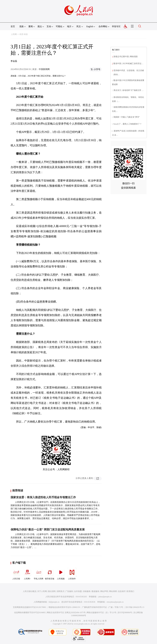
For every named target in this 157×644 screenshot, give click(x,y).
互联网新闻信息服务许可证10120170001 (30, 607)
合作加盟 (78, 591)
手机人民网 (38, 574)
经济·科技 (24, 34)
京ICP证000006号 (125, 613)
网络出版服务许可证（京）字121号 (101, 613)
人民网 (14, 34)
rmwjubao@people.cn (115, 602)
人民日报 (16, 574)
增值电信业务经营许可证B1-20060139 (64, 607)
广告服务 (69, 591)
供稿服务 (87, 591)
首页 (13, 26)
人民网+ (27, 574)
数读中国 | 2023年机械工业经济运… (128, 64)
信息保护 (122, 591)
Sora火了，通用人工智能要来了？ (128, 124)
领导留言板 (50, 574)
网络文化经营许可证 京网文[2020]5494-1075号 (66, 613)
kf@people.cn (54, 602)
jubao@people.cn (105, 597)
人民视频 (61, 574)
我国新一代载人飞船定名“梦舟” (127, 117)
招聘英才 (60, 591)
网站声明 (104, 591)
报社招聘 (52, 591)
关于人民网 (42, 591)
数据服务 (95, 591)
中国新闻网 (44, 69)
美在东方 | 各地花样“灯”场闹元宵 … (129, 90)
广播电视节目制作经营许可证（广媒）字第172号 (103, 607)
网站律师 (113, 591)
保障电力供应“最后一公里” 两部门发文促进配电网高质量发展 (48, 529)
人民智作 (72, 574)
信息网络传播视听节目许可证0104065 (30, 613)
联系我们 (130, 591)
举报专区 (116, 26)
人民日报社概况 (29, 591)
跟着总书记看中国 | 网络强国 (126, 57)
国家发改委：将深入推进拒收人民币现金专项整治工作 (43, 497)
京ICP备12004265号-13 (135, 607)
